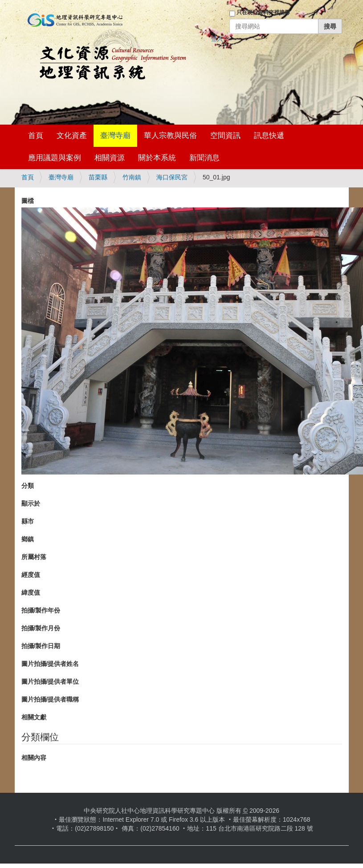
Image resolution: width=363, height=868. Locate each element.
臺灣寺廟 (115, 136)
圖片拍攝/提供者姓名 (50, 664)
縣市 (28, 521)
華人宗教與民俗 (170, 136)
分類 (28, 486)
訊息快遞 (269, 136)
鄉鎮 (28, 539)
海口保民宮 (172, 177)
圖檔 (28, 201)
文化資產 (72, 136)
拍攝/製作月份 (41, 628)
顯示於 (31, 503)
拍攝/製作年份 (41, 610)
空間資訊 (225, 136)
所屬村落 (34, 557)
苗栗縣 (98, 177)
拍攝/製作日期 (41, 646)
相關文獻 (34, 717)
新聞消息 (204, 158)
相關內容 (34, 758)
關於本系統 (157, 158)
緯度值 (31, 592)
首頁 (36, 136)
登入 (217, 39)
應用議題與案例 (55, 158)
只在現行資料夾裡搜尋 (263, 12)
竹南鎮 (132, 177)
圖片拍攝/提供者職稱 (50, 699)
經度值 (31, 575)
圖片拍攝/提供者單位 (50, 681)
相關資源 (110, 158)
